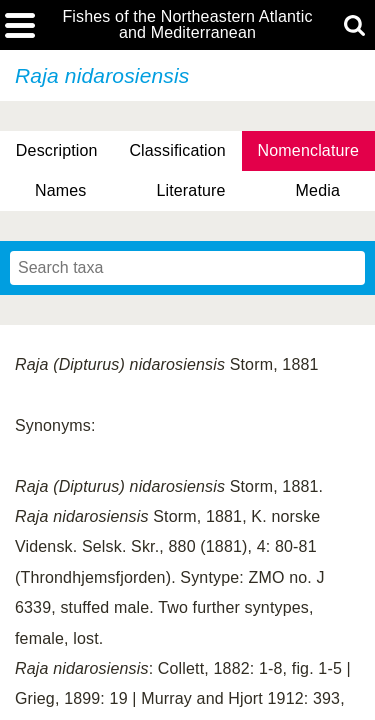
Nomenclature (309, 150)
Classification (177, 150)
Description (57, 150)
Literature (190, 190)
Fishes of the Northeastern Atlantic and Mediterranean (187, 25)
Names (60, 190)
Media (318, 190)
